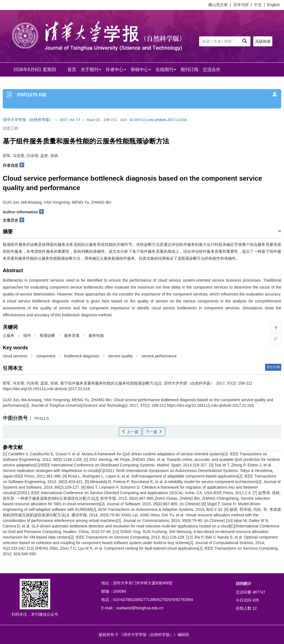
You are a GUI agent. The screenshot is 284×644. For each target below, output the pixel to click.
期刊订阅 (189, 70)
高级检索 (263, 41)
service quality (121, 356)
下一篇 (154, 432)
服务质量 (72, 335)
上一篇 (130, 432)
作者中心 (116, 70)
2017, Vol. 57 (70, 120)
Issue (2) (93, 120)
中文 (258, 5)
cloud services (15, 356)
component (46, 356)
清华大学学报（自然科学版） (28, 120)
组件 (27, 335)
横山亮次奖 (218, 5)
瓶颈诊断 (47, 335)
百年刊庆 (241, 5)
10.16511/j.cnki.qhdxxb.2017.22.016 (158, 120)
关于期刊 (91, 70)
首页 (72, 70)
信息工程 (11, 128)
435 (256, 600)
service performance (159, 356)
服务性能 (96, 335)
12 (255, 608)
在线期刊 (166, 70)
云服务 (9, 335)
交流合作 (212, 70)
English (273, 5)
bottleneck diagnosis (82, 356)
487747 (259, 592)
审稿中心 (141, 70)
